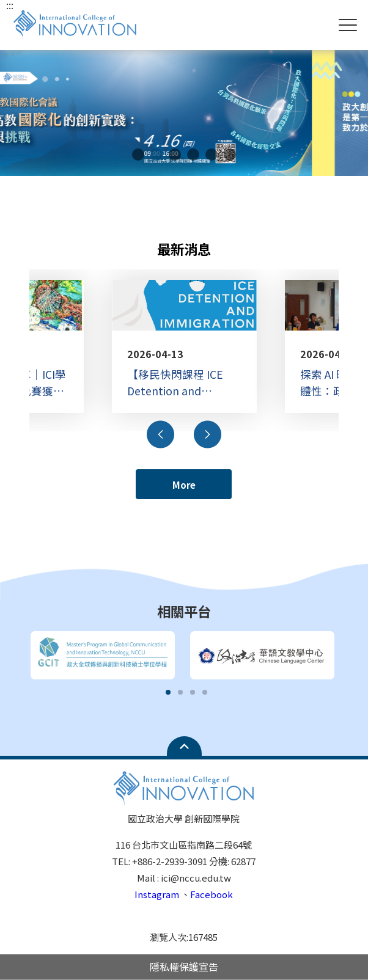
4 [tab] (193, 155)
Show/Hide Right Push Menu (348, 25)
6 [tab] (230, 155)
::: (10, 5)
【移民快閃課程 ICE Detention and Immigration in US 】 (179, 382)
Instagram (157, 894)
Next (208, 434)
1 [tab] (138, 155)
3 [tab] (175, 155)
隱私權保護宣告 (184, 967)
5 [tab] (212, 155)
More (184, 485)
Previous (160, 434)
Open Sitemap (184, 746)
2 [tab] (156, 155)
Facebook (212, 894)
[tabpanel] (184, 113)
